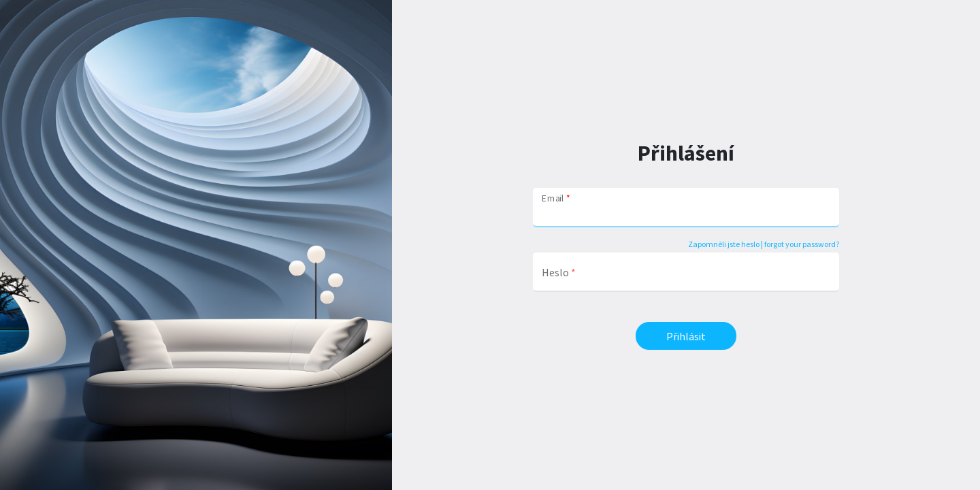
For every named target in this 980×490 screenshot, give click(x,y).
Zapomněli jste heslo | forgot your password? (764, 244)
